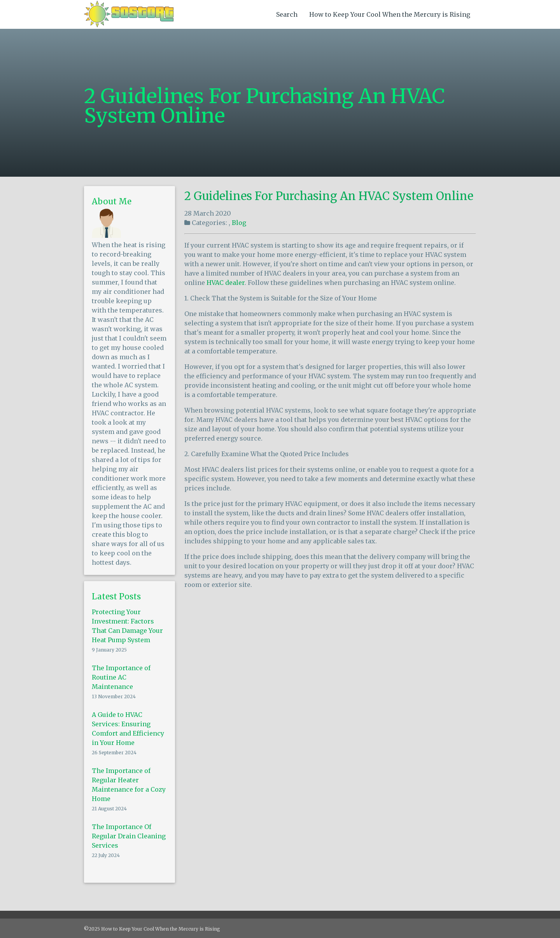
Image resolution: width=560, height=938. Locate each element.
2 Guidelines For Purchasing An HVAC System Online (329, 196)
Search (287, 14)
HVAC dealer (226, 283)
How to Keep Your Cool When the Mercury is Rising (390, 14)
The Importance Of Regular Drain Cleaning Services (129, 836)
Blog (239, 223)
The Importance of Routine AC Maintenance (121, 677)
